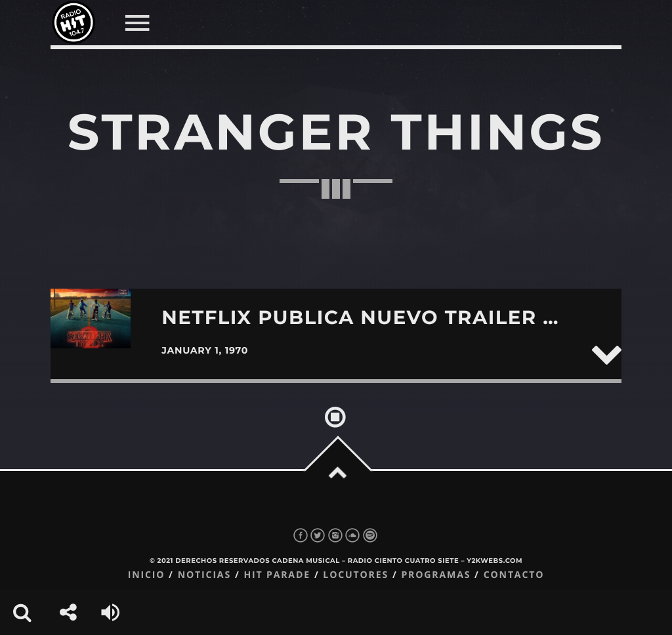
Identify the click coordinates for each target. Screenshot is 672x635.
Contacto (514, 575)
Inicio (147, 575)
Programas (436, 575)
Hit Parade (277, 575)
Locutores (356, 575)
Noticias (204, 575)
